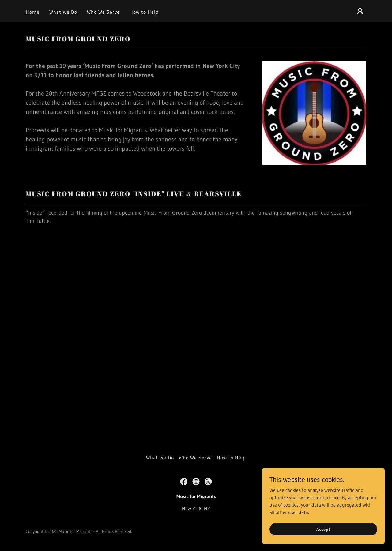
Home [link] (33, 12)
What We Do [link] (63, 12)
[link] (184, 482)
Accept (323, 529)
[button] (360, 11)
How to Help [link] (144, 12)
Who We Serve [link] (103, 12)
